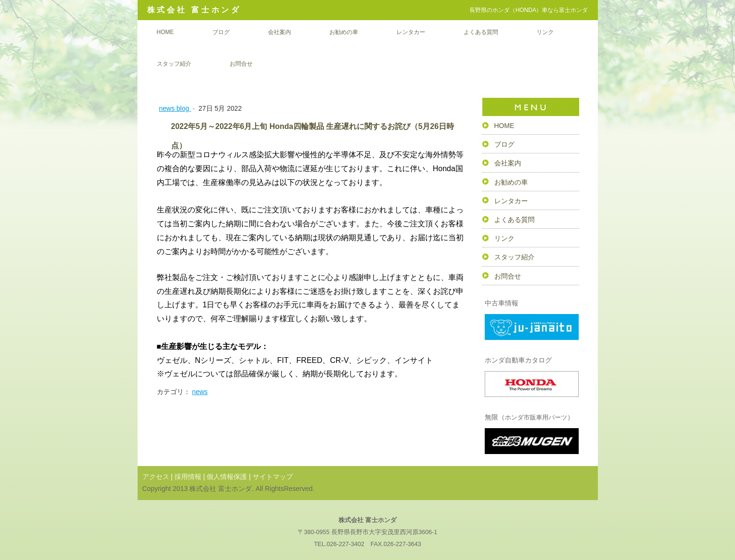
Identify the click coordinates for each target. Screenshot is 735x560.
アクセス (156, 477)
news (200, 392)
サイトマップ (273, 477)
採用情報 (188, 477)
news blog (175, 108)
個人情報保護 (227, 477)
